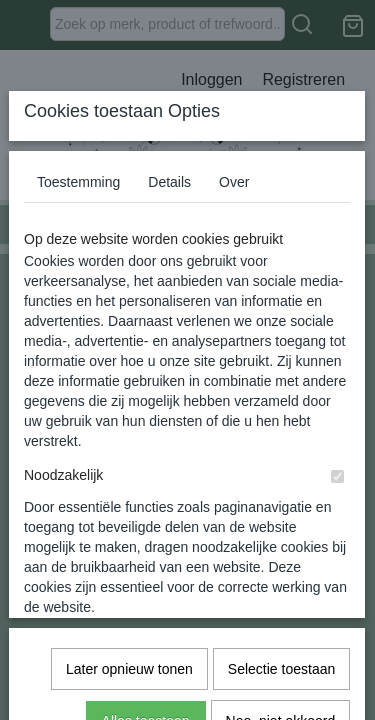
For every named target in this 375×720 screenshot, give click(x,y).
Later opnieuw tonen (129, 596)
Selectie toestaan (281, 596)
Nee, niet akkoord (281, 648)
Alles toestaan (146, 648)
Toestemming (78, 331)
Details (169, 331)
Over (234, 331)
